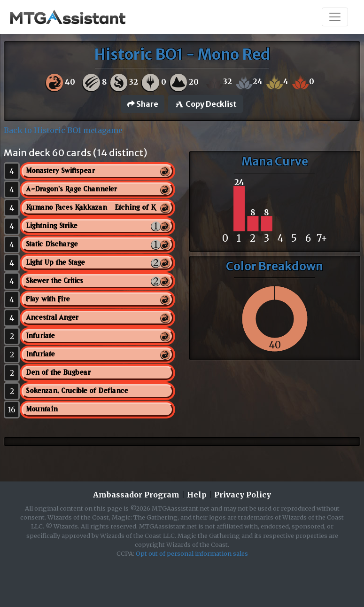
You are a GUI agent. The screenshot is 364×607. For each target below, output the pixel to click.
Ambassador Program (136, 495)
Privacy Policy (243, 495)
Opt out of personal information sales (192, 553)
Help (197, 495)
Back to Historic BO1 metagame (63, 130)
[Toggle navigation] (335, 17)
